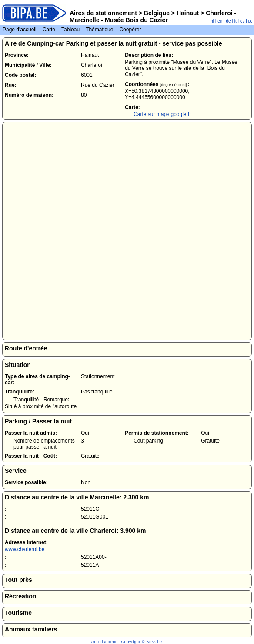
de (229, 21)
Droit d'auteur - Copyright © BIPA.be (126, 642)
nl (212, 21)
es (242, 21)
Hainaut (188, 13)
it (236, 21)
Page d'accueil (20, 30)
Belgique (157, 13)
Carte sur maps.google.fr (162, 114)
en (220, 21)
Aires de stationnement (103, 13)
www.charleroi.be (25, 549)
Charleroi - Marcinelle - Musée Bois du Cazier (153, 17)
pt (250, 21)
